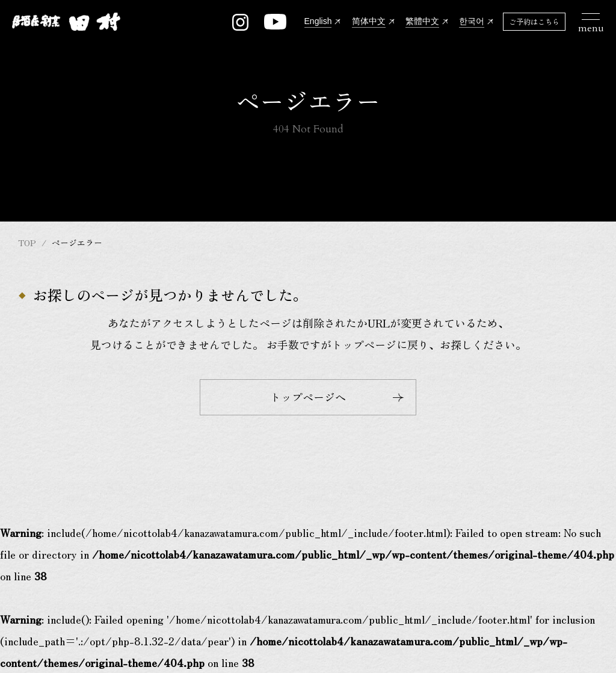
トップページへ (337, 397)
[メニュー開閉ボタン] (591, 22)
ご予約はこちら (534, 21)
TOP (27, 243)
